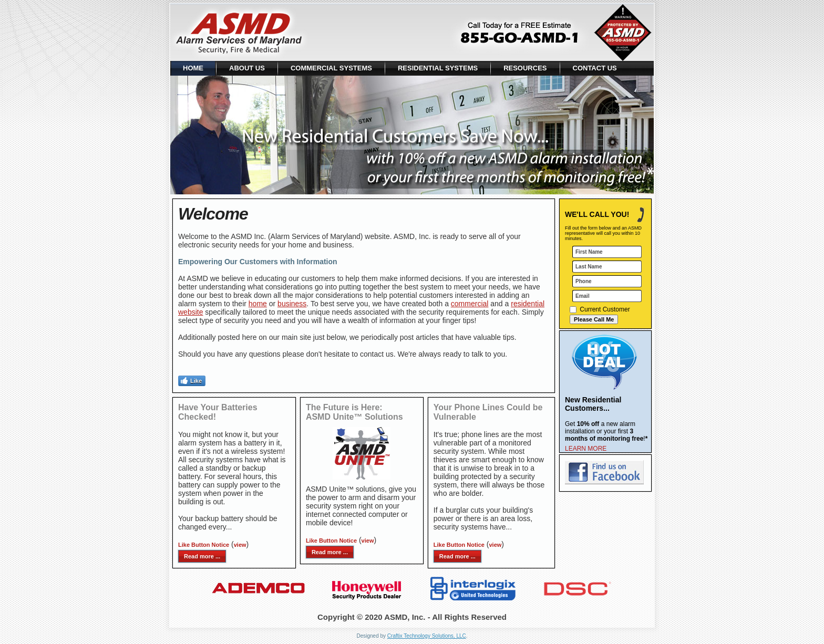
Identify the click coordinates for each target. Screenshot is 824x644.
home (258, 304)
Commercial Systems (331, 68)
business (292, 304)
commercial (470, 304)
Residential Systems (438, 68)
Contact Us (595, 68)
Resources (525, 68)
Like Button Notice (204, 545)
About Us (247, 68)
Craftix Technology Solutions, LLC (427, 636)
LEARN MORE (586, 449)
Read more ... (202, 556)
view (240, 545)
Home (193, 68)
